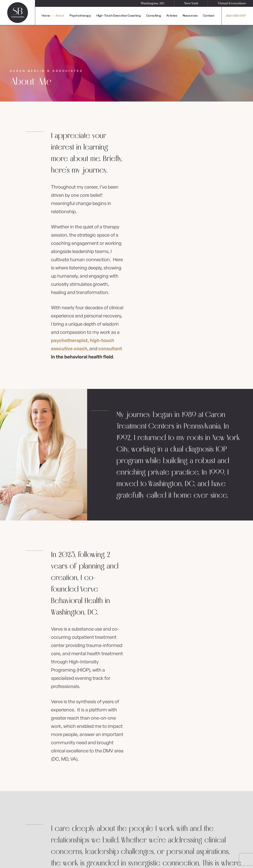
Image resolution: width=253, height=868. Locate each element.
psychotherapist (69, 340)
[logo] (18, 13)
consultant (110, 348)
